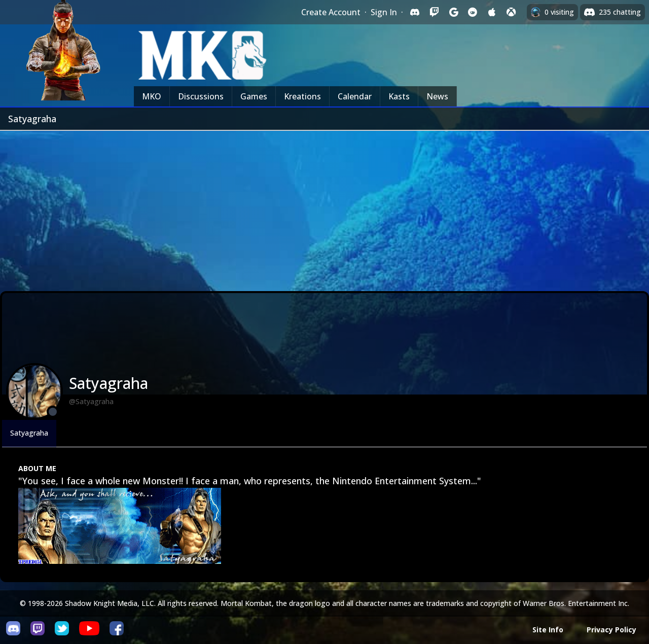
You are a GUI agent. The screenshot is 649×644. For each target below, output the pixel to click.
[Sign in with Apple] (492, 12)
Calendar (355, 96)
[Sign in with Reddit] (473, 12)
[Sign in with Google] (453, 12)
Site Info (548, 630)
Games (254, 96)
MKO (152, 96)
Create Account (331, 12)
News (437, 96)
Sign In (384, 12)
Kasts (399, 96)
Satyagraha (29, 433)
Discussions (201, 96)
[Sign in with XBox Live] (511, 12)
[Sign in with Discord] (415, 12)
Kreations (302, 96)
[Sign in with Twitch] (434, 12)
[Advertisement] (324, 207)
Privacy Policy (611, 630)
